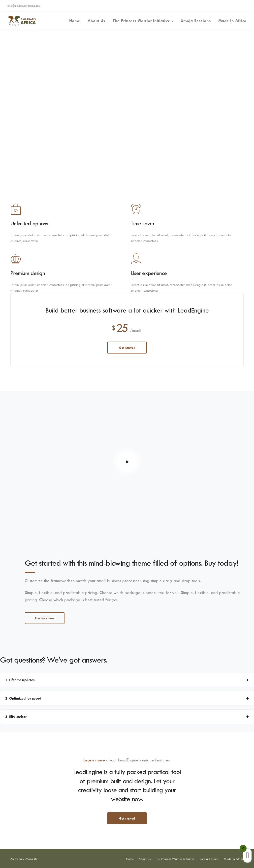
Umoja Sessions (196, 21)
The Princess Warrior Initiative (141, 21)
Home (75, 21)
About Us (96, 21)
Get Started (127, 348)
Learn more (94, 760)
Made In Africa (232, 21)
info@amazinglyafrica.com (24, 6)
